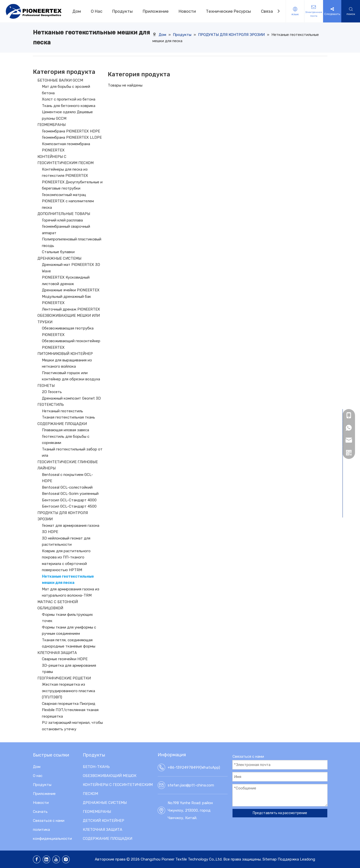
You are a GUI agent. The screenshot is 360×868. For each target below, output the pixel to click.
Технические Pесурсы (228, 11)
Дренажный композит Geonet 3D (71, 398)
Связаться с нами (49, 821)
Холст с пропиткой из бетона (69, 99)
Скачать (40, 812)
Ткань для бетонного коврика (69, 106)
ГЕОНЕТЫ (46, 386)
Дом (77, 11)
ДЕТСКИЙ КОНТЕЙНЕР (104, 821)
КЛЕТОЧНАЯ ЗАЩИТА (57, 653)
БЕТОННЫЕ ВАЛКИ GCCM (60, 80)
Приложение (156, 11)
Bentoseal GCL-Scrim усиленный (70, 494)
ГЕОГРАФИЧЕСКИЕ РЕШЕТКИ (64, 678)
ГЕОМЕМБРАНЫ (52, 125)
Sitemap (270, 859)
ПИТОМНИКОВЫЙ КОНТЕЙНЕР (65, 354)
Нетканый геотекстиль (62, 411)
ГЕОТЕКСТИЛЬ (51, 405)
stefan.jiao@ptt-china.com (191, 785)
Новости (187, 11)
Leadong (307, 859)
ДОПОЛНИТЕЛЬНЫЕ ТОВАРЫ (64, 214)
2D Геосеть (52, 392)
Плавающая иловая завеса (65, 430)
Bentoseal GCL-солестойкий (67, 487)
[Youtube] (56, 859)
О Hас (97, 11)
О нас (38, 776)
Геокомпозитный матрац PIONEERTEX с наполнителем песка (68, 201)
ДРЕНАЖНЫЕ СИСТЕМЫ (59, 258)
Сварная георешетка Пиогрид (69, 704)
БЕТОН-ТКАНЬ (96, 767)
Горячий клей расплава (62, 220)
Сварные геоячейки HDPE (65, 659)
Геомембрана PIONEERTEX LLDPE (72, 137)
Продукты (122, 11)
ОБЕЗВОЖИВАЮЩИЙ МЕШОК (110, 776)
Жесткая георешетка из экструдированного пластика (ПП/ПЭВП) (68, 691)
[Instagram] (66, 859)
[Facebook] (37, 859)
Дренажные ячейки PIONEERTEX (71, 290)
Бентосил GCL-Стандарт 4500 (69, 506)
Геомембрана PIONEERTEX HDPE (71, 131)
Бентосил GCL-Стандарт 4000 (69, 500)
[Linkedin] (46, 859)
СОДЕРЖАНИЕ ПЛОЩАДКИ (62, 424)
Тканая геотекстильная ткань (68, 417)
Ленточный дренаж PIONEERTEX (71, 309)
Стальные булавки (58, 252)
